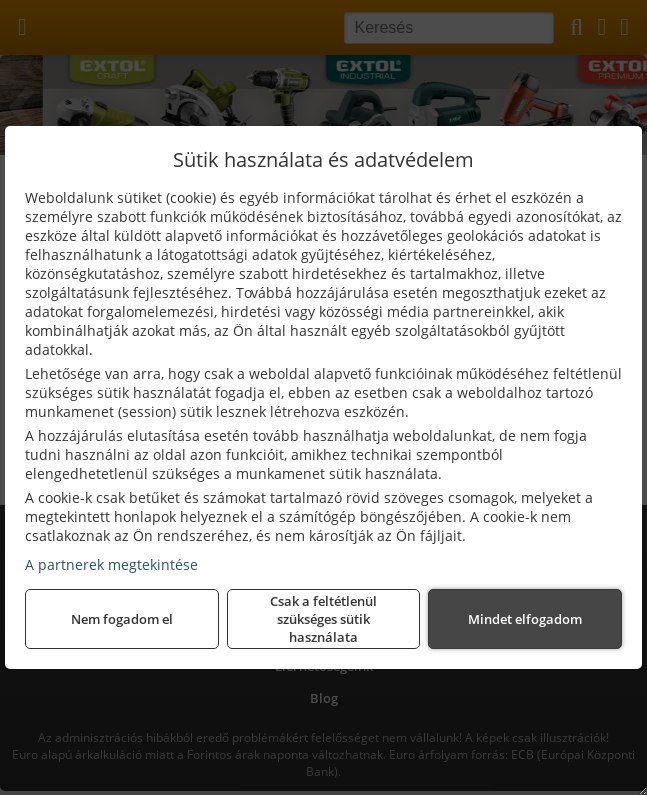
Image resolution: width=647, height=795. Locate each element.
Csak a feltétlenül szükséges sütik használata (323, 619)
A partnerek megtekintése (111, 564)
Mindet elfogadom (525, 619)
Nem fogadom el (122, 619)
